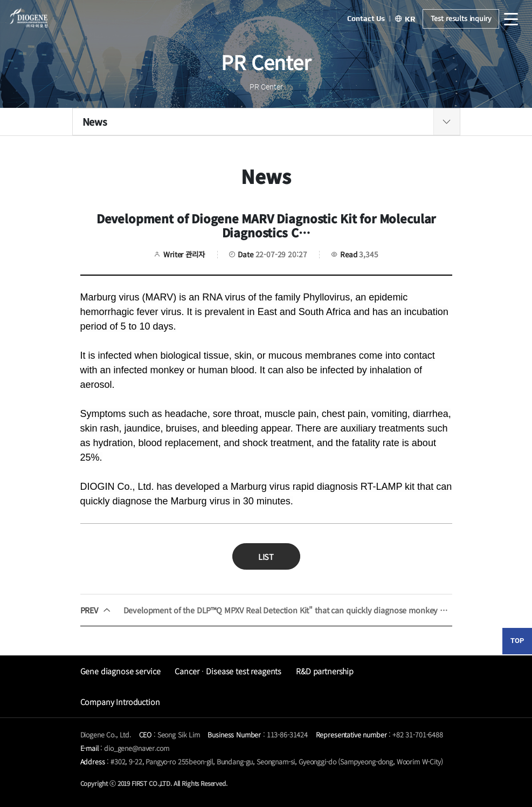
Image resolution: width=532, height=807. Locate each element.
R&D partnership (325, 671)
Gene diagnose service (120, 671)
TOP (517, 641)
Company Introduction (120, 702)
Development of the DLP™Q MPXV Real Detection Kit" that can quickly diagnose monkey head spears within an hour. (266, 610)
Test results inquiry (461, 19)
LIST (266, 556)
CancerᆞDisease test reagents (228, 671)
